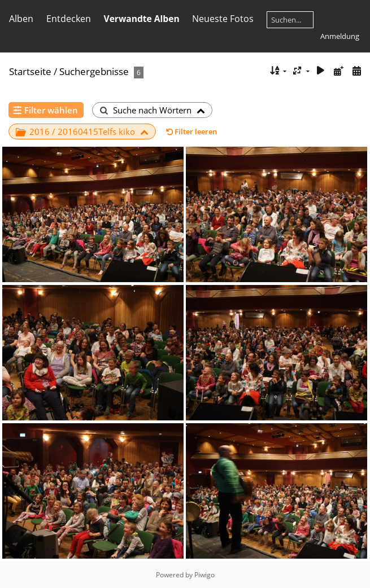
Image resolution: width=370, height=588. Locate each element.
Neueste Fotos (223, 19)
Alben (21, 19)
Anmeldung (340, 36)
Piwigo (204, 575)
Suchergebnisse (94, 71)
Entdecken (69, 19)
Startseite (30, 71)
